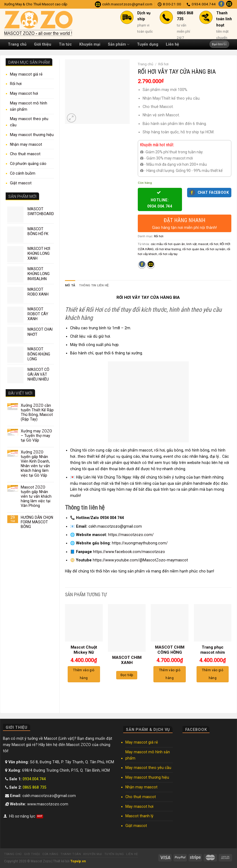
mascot (203, 244)
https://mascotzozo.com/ (131, 535)
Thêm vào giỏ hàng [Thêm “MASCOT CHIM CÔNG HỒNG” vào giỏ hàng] (170, 674)
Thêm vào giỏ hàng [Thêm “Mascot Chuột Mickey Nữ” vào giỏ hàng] (84, 674)
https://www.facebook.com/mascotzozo (129, 551)
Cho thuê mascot (25, 154)
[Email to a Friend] (151, 265)
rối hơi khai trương (168, 249)
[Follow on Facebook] (221, 4)
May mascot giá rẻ (26, 74)
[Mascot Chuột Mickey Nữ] (84, 623)
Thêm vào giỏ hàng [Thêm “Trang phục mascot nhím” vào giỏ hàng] (213, 674)
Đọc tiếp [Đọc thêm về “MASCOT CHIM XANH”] (127, 675)
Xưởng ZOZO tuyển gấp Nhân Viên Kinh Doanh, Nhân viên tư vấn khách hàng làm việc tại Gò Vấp (35, 464)
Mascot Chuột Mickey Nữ (84, 650)
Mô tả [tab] (70, 285)
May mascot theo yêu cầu (29, 122)
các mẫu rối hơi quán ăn (168, 244)
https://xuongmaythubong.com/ (140, 543)
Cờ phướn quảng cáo (28, 164)
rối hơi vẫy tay (168, 254)
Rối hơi (16, 84)
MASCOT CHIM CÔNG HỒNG (170, 650)
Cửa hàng (50, 854)
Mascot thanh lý (139, 816)
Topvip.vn (78, 861)
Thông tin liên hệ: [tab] (94, 285)
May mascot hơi (24, 93)
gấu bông (175, 450)
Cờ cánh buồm (23, 173)
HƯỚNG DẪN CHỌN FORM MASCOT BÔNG (37, 522)
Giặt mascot (21, 183)
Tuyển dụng (114, 854)
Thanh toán (71, 854)
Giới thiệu (43, 44)
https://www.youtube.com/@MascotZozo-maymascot (140, 560)
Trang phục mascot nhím (213, 650)
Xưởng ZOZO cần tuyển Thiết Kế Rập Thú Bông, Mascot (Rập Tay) (37, 412)
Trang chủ (17, 44)
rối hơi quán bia (193, 249)
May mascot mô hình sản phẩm (29, 106)
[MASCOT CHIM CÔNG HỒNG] (170, 623)
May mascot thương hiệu (32, 135)
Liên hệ (132, 854)
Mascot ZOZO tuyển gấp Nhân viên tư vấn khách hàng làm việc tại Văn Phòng (36, 496)
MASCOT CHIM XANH (127, 660)
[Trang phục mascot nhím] (213, 623)
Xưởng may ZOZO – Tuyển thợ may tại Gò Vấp (36, 436)
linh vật (191, 244)
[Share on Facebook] (142, 265)
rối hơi (214, 244)
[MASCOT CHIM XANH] (127, 628)
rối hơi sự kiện (215, 249)
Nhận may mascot (26, 144)
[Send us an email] (229, 4)
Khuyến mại (93, 854)
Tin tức (65, 44)
